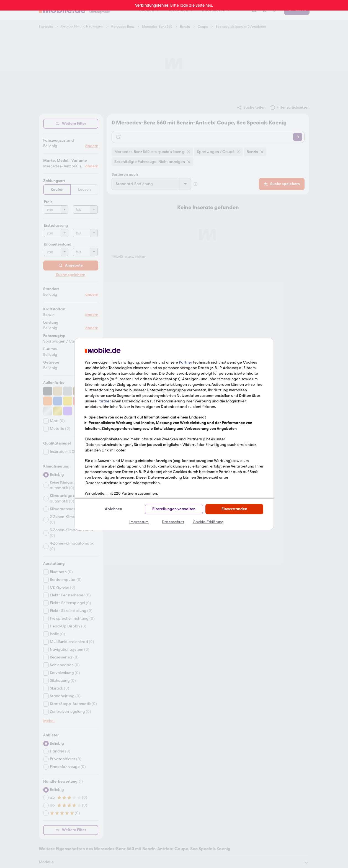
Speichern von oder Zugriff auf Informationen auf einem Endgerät (147, 417)
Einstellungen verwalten (174, 509)
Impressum (139, 522)
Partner (185, 362)
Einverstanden (234, 509)
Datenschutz (173, 522)
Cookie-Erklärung (208, 522)
